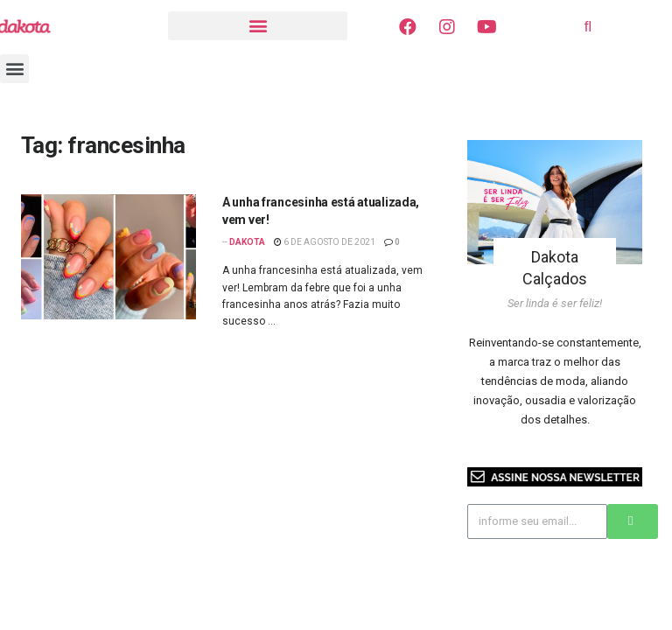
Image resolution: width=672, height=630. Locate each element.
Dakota (247, 242)
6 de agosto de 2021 (325, 242)
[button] (258, 26)
